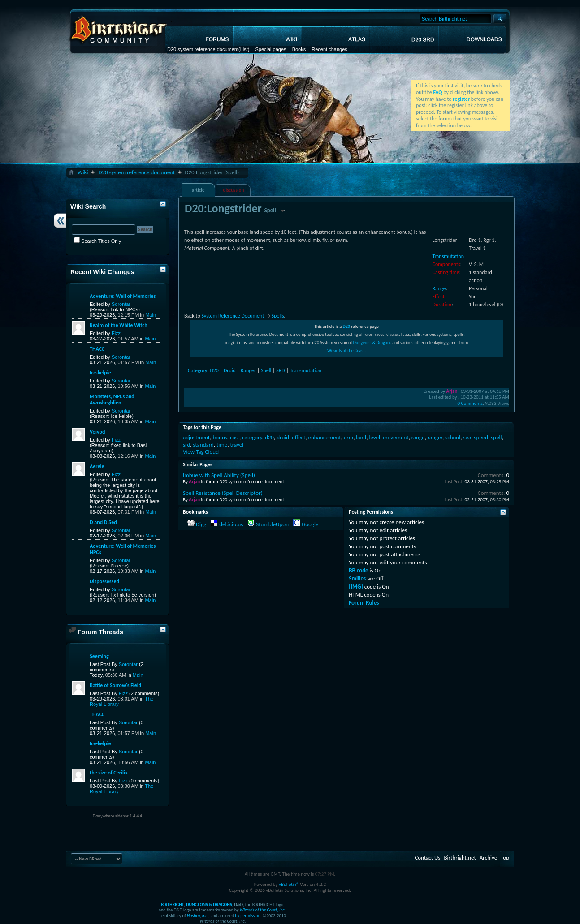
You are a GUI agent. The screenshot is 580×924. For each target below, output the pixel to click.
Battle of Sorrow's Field (115, 685)
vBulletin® (289, 884)
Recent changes (329, 49)
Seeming (99, 656)
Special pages (271, 49)
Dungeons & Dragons (372, 342)
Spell (266, 370)
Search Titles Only (97, 241)
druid (283, 437)
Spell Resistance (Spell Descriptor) (223, 493)
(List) (244, 49)
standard (203, 445)
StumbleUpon (272, 524)
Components (446, 264)
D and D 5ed (103, 522)
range (418, 437)
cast (235, 437)
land (361, 437)
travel (237, 445)
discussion (234, 190)
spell (496, 437)
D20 (346, 326)
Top (505, 857)
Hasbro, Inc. (198, 916)
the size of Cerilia (109, 773)
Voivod (97, 432)
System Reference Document (233, 316)
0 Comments (470, 403)
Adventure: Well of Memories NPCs (123, 549)
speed (481, 437)
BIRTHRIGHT (172, 905)
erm (348, 437)
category (252, 437)
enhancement (324, 437)
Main (151, 315)
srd (186, 445)
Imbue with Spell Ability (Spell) (219, 475)
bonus (220, 437)
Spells (278, 316)
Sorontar (121, 304)
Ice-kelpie (100, 373)
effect (299, 437)
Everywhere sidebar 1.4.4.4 (117, 816)
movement (396, 437)
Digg (201, 524)
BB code (358, 570)
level (374, 437)
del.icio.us (231, 524)
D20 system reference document (203, 49)
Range (439, 288)
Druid (230, 370)
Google (310, 524)
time (222, 445)
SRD (280, 370)
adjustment (196, 437)
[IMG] (356, 587)
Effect (439, 297)
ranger (435, 437)
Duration (442, 305)
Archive (488, 857)
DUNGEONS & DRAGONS (209, 905)
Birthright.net (460, 857)
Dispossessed (104, 581)
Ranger (248, 370)
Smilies (357, 578)
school (453, 437)
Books (299, 49)
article (198, 190)
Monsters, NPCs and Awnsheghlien (112, 400)
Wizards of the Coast (346, 350)
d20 (269, 437)
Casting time (446, 272)
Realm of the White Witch (119, 325)
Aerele (97, 466)
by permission (248, 916)
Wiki (83, 172)
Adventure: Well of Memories (123, 296)
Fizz (116, 333)
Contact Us (427, 857)
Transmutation (448, 256)
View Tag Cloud (201, 452)
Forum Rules (364, 603)
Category (197, 370)
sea (467, 437)
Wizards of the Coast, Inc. (263, 910)
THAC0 (97, 349)
